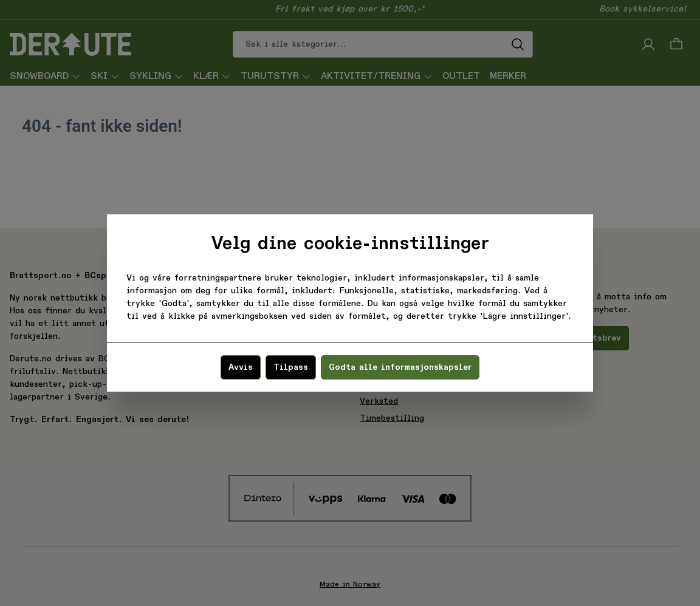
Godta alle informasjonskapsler (400, 367)
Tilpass (291, 367)
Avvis (241, 367)
